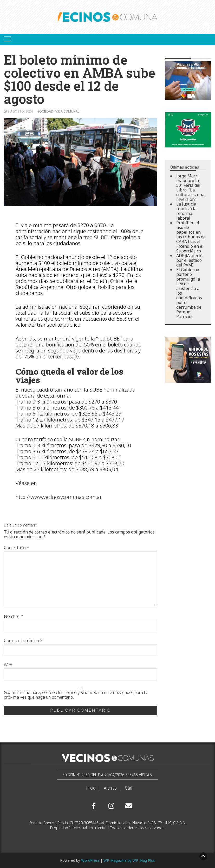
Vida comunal (67, 111)
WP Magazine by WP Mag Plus (129, 860)
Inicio (91, 788)
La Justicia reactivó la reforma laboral (186, 211)
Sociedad (45, 111)
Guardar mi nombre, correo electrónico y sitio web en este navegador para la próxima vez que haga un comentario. (76, 695)
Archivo (110, 788)
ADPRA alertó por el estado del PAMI (189, 260)
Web (8, 665)
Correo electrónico (23, 641)
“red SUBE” (96, 237)
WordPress (90, 860)
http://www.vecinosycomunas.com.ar (59, 497)
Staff (129, 788)
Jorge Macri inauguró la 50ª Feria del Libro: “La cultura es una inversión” (190, 188)
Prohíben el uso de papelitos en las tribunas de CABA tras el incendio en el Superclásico (191, 237)
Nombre (13, 616)
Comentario (17, 548)
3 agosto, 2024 (20, 111)
